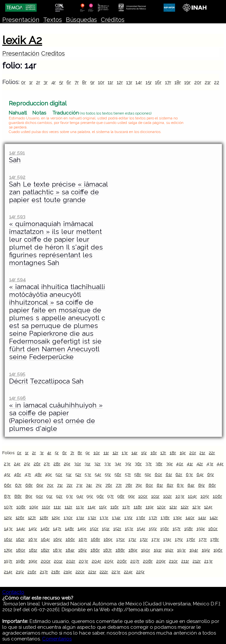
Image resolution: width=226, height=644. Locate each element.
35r (128, 464)
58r (138, 474)
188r (120, 550)
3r (46, 82)
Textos (53, 20)
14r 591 (17, 153)
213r (208, 561)
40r (180, 464)
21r (208, 82)
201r (58, 561)
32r (97, 464)
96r (100, 496)
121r (173, 507)
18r (178, 82)
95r (90, 496)
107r (8, 507)
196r (218, 550)
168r (95, 539)
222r (104, 572)
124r (208, 507)
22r (217, 82)
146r (45, 529)
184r (70, 550)
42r (200, 464)
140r (190, 517)
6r (69, 82)
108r (21, 507)
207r (135, 561)
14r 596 (17, 398)
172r (144, 539)
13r (129, 82)
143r (8, 529)
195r (206, 550)
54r (98, 474)
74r (89, 485)
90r (40, 496)
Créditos (113, 20)
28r (57, 464)
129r (56, 517)
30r (77, 464)
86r (212, 485)
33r (107, 464)
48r (38, 474)
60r (158, 474)
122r (185, 507)
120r (161, 507)
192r (169, 550)
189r (133, 550)
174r (167, 539)
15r (149, 82)
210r (173, 561)
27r (47, 464)
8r (84, 82)
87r (7, 496)
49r (48, 474)
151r (106, 529)
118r (138, 507)
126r (20, 517)
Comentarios (57, 639)
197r (8, 561)
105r (205, 496)
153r (129, 529)
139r (178, 517)
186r (95, 550)
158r (189, 529)
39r (169, 464)
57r (128, 474)
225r (140, 572)
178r (214, 539)
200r (46, 561)
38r (159, 464)
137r (153, 517)
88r (18, 496)
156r (165, 529)
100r (143, 496)
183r (57, 550)
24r (17, 464)
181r (33, 550)
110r (46, 507)
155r (153, 529)
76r (109, 485)
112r (68, 507)
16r (158, 82)
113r (80, 507)
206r (122, 561)
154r (141, 529)
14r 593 (17, 217)
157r (177, 529)
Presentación (21, 20)
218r (56, 572)
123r (196, 507)
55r (108, 474)
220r (80, 572)
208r (148, 561)
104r (192, 496)
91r (49, 496)
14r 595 (17, 374)
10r (101, 82)
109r (34, 507)
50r (59, 474)
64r (200, 474)
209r (161, 561)
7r (77, 82)
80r (149, 485)
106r (217, 496)
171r (132, 539)
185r (83, 550)
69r (40, 485)
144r (21, 529)
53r (88, 474)
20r (198, 82)
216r (32, 572)
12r (120, 82)
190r (146, 550)
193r (181, 550)
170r (120, 539)
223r (116, 572)
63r (189, 474)
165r (58, 539)
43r (210, 464)
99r (131, 496)
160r (213, 529)
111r (57, 507)
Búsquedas (81, 20)
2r (38, 82)
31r (87, 464)
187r (107, 550)
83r (180, 485)
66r (8, 485)
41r (190, 464)
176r (191, 539)
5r (61, 82)
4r (54, 82)
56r (118, 474)
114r (92, 507)
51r (69, 474)
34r (118, 464)
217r (44, 572)
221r (92, 572)
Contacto (13, 592)
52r (78, 474)
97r (111, 496)
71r (60, 485)
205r (109, 561)
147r (57, 529)
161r (8, 539)
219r (68, 572)
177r (203, 539)
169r (108, 539)
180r (21, 550)
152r (117, 529)
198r (20, 561)
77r (119, 485)
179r (8, 550)
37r (149, 464)
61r (169, 474)
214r (8, 572)
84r (191, 485)
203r (83, 561)
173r (156, 539)
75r (99, 485)
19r (187, 82)
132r (92, 517)
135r (128, 517)
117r (126, 507)
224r (128, 572)
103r (180, 496)
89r (29, 496)
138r (165, 517)
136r (141, 517)
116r (114, 507)
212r (197, 561)
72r (70, 485)
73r (79, 485)
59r (148, 474)
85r (202, 485)
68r (29, 485)
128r (44, 517)
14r (139, 82)
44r (220, 464)
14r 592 (17, 177)
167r (83, 539)
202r (71, 561)
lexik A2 (22, 40)
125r (8, 517)
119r (150, 507)
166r (70, 539)
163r (33, 539)
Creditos (53, 53)
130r (68, 517)
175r (179, 539)
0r (23, 82)
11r (110, 82)
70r (50, 485)
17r (168, 82)
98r (121, 496)
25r (27, 464)
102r (167, 496)
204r (96, 561)
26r (37, 464)
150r (94, 529)
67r (18, 485)
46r (18, 474)
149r (82, 529)
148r (69, 529)
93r (70, 496)
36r (138, 464)
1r (31, 82)
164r (45, 539)
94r (80, 496)
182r (45, 550)
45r (7, 474)
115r (103, 507)
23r (7, 464)
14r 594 (17, 279)
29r (67, 464)
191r (158, 550)
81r (160, 485)
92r (59, 496)
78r (129, 485)
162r (20, 539)
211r (185, 561)
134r (116, 517)
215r (20, 572)
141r (202, 517)
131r (80, 517)
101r (155, 496)
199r (33, 561)
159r (201, 529)
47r (28, 474)
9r (92, 82)
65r (211, 474)
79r (139, 485)
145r (33, 529)
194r (194, 550)
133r (104, 517)
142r (214, 517)
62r (179, 474)
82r (170, 485)
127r (32, 517)
